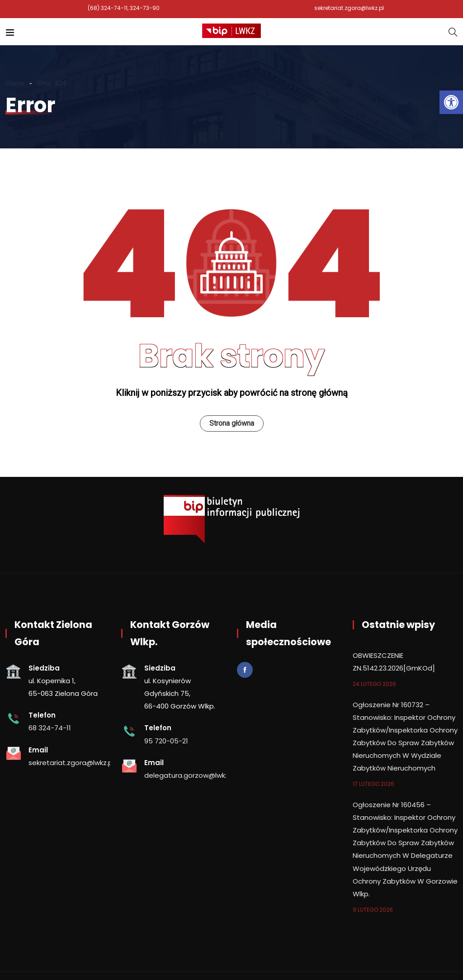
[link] (451, 102)
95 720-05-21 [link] (166, 741)
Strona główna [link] (232, 423)
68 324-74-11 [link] (50, 728)
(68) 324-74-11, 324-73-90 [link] (124, 8)
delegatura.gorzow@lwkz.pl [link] (190, 775)
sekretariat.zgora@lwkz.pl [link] (349, 8)
